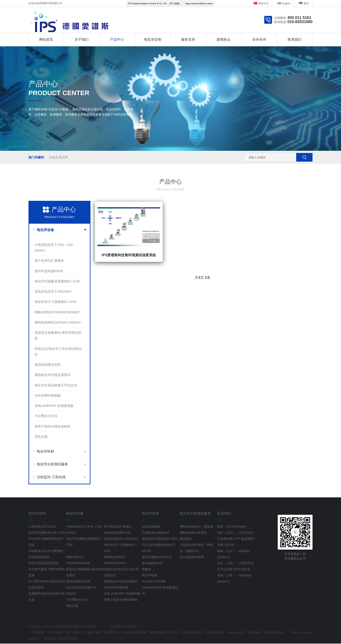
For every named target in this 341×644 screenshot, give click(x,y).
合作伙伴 (259, 39)
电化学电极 (149, 575)
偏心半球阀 (99, 633)
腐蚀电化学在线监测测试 (53, 375)
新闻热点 (224, 39)
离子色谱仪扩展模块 (49, 261)
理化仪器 (41, 437)
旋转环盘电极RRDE (49, 271)
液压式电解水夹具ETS (157, 557)
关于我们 (82, 39)
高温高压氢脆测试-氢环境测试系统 (58, 335)
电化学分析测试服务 (52, 464)
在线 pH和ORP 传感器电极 (54, 406)
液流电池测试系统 (48, 365)
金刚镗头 (82, 633)
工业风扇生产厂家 (60, 633)
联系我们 (295, 39)
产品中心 (117, 39)
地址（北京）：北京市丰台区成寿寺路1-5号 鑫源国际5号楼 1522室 (236, 539)
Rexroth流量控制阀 (141, 633)
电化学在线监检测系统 (44, 563)
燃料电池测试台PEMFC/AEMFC (58, 322)
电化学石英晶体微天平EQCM (56, 385)
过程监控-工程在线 (51, 477)
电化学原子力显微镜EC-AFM (56, 302)
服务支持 (188, 39)
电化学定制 (153, 39)
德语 (304, 3)
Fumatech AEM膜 (154, 581)
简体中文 (261, 3)
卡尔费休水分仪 (46, 416)
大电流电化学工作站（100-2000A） (54, 247)
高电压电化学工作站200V (53, 291)
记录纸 (184, 633)
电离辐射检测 (167, 633)
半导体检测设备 (292, 633)
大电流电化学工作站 (42, 527)
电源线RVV (118, 633)
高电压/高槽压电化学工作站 (47, 533)
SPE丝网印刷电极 (48, 395)
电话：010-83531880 (232, 527)
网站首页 (46, 39)
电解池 (146, 569)
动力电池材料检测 (192, 557)
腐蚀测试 (186, 539)
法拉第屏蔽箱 (151, 527)
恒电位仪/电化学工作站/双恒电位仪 (58, 351)
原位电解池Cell (152, 563)
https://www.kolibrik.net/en (199, 3)
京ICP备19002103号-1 (130, 627)
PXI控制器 (270, 633)
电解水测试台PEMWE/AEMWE (57, 312)
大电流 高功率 (58, 157)
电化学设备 (45, 230)
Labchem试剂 (251, 633)
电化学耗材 (45, 451)
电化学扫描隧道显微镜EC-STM (57, 281)
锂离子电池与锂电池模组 (53, 426)
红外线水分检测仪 (204, 633)
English (284, 3)
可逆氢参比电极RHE (156, 533)
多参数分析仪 (229, 633)
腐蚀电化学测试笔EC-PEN (160, 539)
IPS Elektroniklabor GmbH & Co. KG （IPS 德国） (155, 3)
